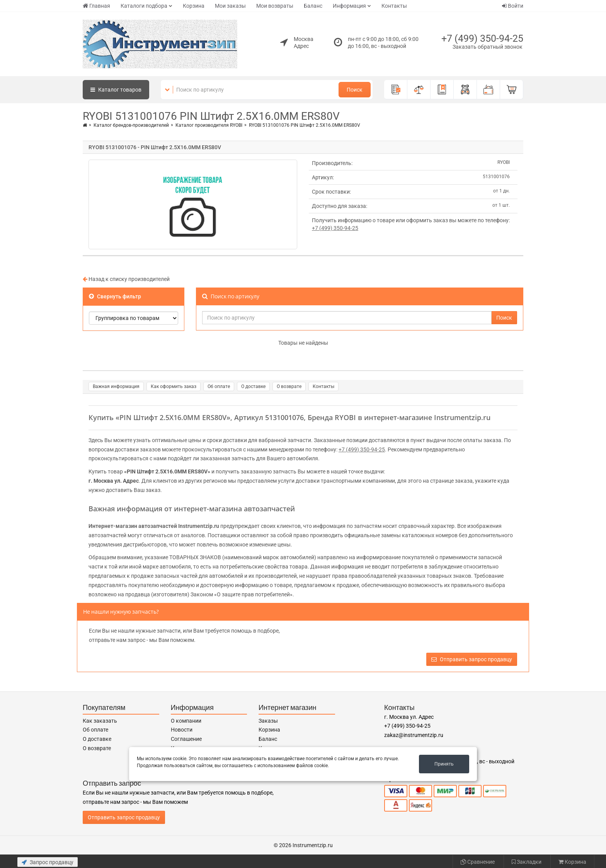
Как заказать (100, 721)
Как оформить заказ (174, 386)
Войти (513, 6)
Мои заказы (230, 6)
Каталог (116, 90)
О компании (186, 721)
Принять (444, 764)
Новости (182, 730)
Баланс (313, 6)
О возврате (289, 386)
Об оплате (219, 386)
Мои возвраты (275, 6)
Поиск (355, 90)
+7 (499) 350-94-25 (482, 38)
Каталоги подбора (144, 6)
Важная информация (116, 386)
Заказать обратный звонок (488, 47)
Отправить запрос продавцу (472, 659)
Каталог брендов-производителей (131, 125)
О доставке (253, 386)
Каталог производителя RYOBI (209, 125)
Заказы (268, 721)
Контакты (394, 6)
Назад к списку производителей (126, 279)
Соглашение (186, 739)
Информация (349, 6)
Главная (96, 6)
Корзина (194, 6)
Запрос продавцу (48, 862)
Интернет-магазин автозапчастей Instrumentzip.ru (154, 526)
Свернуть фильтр (115, 296)
